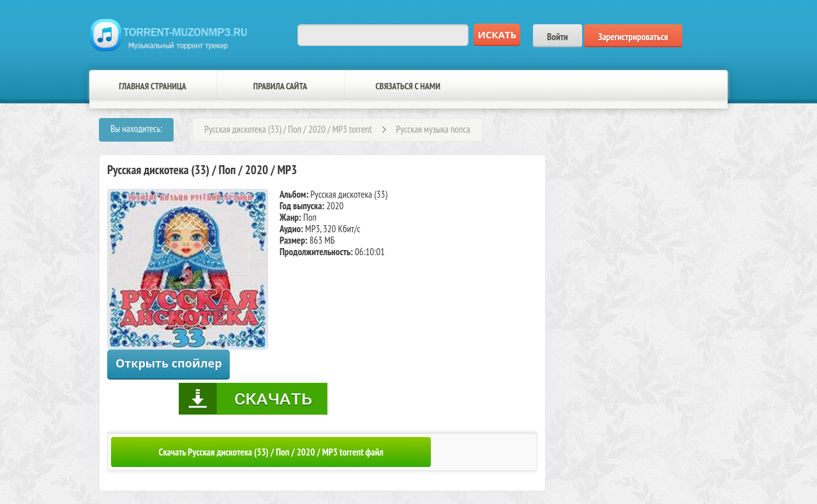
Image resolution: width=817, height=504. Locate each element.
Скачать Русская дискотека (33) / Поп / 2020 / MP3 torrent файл (271, 452)
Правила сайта (280, 86)
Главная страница (153, 86)
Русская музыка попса (433, 129)
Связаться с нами (408, 86)
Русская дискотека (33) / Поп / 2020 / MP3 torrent (288, 129)
